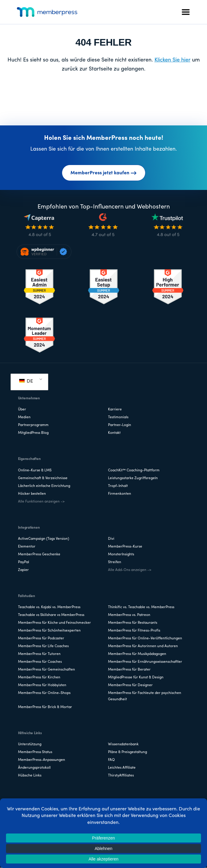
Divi (111, 539)
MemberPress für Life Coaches (43, 646)
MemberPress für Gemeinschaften (46, 670)
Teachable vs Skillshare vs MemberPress (51, 615)
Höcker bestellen (32, 494)
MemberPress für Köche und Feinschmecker (54, 623)
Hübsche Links (30, 776)
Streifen (115, 562)
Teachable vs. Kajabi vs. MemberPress (49, 607)
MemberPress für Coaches (40, 662)
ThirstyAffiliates (121, 776)
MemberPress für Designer (130, 685)
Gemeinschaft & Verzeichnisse (43, 478)
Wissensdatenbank (123, 744)
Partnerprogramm (33, 425)
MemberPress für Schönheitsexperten (49, 631)
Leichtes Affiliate (122, 768)
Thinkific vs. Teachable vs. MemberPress (141, 607)
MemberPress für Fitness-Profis (134, 631)
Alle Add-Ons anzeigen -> (130, 570)
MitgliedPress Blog (33, 433)
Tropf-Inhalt (118, 486)
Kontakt (114, 433)
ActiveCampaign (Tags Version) (43, 539)
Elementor (27, 547)
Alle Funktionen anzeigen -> (41, 502)
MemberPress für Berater (129, 670)
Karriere (115, 410)
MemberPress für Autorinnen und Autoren (143, 646)
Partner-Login (120, 425)
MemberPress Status (35, 752)
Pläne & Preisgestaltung (127, 752)
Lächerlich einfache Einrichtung (44, 486)
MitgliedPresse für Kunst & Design (136, 677)
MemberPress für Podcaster (41, 638)
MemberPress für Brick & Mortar (45, 707)
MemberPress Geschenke (39, 554)
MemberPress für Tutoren (39, 654)
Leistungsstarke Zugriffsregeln (133, 478)
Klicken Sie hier (172, 60)
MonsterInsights (121, 554)
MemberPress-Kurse (125, 547)
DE (26, 381)
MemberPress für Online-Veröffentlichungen (145, 638)
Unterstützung (30, 744)
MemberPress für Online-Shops (44, 693)
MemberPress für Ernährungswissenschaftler (145, 662)
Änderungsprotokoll (34, 768)
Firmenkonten (120, 494)
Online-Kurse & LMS (35, 470)
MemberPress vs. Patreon (129, 615)
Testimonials (118, 417)
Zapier (23, 570)
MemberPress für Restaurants (133, 623)
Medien (24, 417)
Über (22, 410)
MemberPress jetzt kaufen (104, 173)
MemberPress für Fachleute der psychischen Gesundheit (145, 696)
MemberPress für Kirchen (39, 677)
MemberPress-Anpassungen (42, 760)
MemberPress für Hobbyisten (42, 685)
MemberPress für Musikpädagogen (137, 654)
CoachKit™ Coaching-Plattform (134, 470)
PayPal (24, 562)
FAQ (111, 760)
